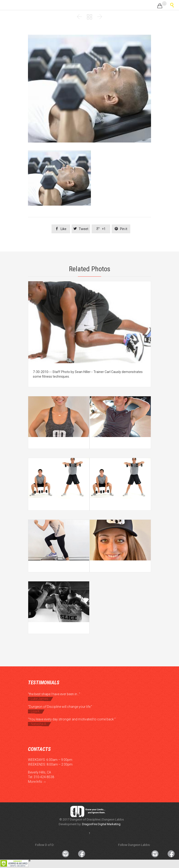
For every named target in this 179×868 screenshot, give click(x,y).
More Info (35, 782)
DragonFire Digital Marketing (101, 824)
